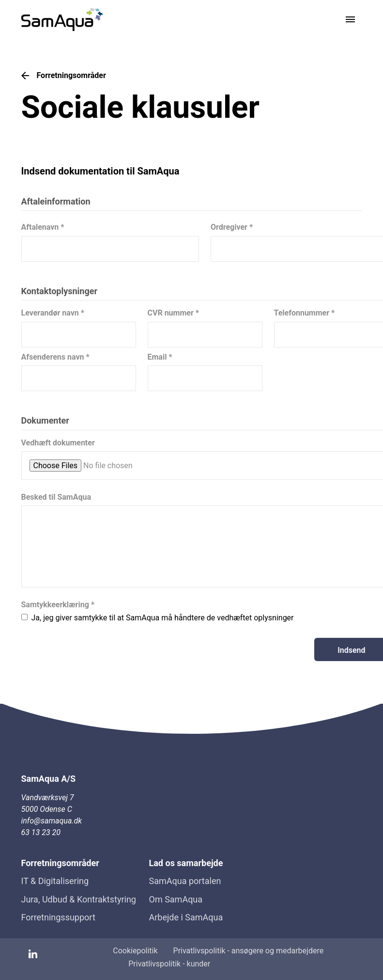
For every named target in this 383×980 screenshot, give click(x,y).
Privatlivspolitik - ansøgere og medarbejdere (249, 951)
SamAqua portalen (185, 881)
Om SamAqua (176, 899)
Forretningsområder (64, 76)
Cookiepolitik (135, 951)
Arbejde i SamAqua (186, 917)
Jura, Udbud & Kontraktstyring (79, 899)
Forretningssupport (58, 917)
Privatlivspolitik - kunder (169, 964)
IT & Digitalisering (55, 881)
